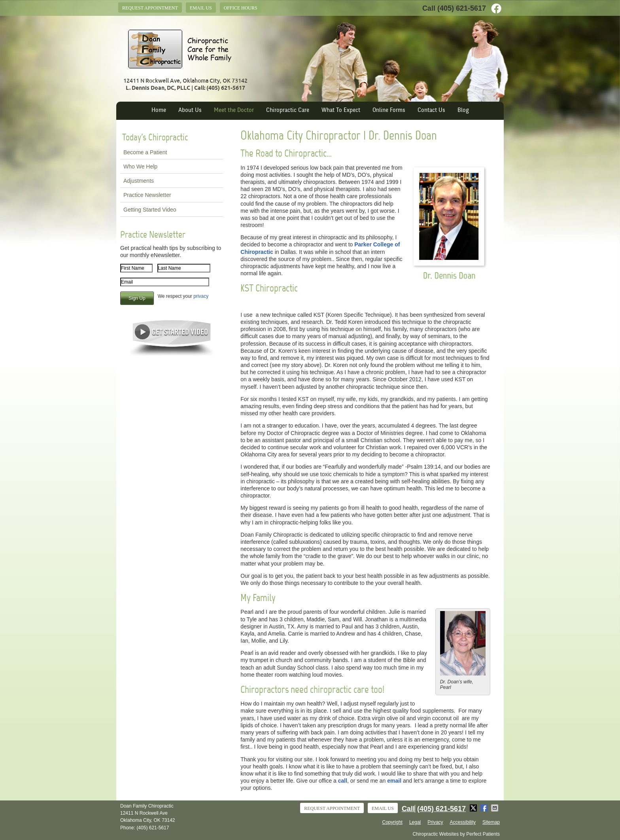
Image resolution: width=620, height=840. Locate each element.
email (394, 781)
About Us (190, 111)
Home (159, 111)
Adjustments (139, 181)
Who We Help (140, 166)
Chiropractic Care (288, 111)
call (343, 781)
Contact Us (431, 111)
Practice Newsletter (147, 195)
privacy (201, 296)
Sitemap (491, 822)
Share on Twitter (474, 808)
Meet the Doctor (234, 111)
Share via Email (495, 808)
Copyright (392, 822)
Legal (415, 822)
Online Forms (389, 111)
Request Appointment (150, 8)
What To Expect (341, 111)
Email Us (201, 8)
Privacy (435, 822)
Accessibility (463, 822)
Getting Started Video (150, 210)
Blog (463, 111)
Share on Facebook (485, 808)
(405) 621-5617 (462, 8)
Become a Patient (145, 152)
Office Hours (241, 8)
